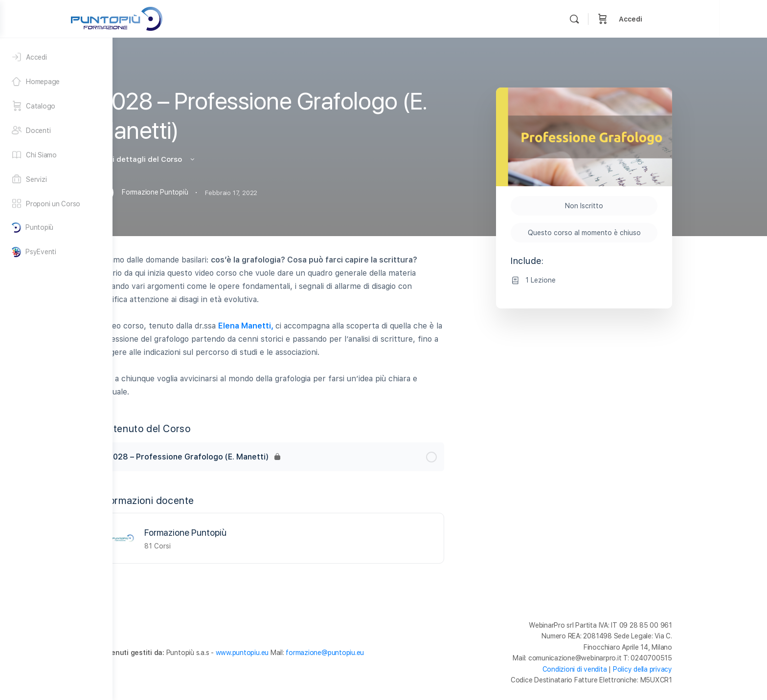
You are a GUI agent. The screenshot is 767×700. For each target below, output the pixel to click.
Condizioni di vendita (631, 669)
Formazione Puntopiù (242, 533)
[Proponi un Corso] (56, 204)
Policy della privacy (699, 669)
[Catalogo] (56, 106)
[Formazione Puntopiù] (179, 537)
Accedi (711, 19)
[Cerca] (654, 19)
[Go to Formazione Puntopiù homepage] (197, 18)
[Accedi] (56, 57)
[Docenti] (56, 131)
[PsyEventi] (56, 252)
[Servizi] (56, 179)
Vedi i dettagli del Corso (202, 159)
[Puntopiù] (56, 228)
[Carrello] (683, 19)
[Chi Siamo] (56, 155)
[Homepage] (56, 82)
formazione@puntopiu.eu (381, 653)
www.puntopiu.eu (298, 653)
